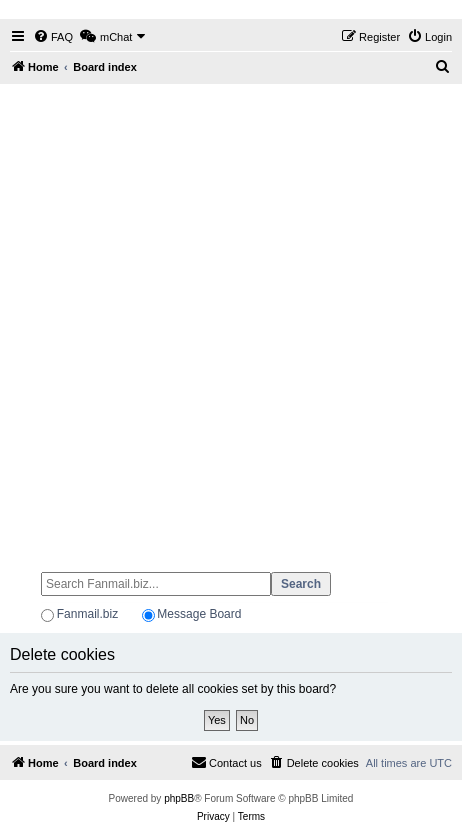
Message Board (199, 614)
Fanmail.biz (87, 614)
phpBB (179, 798)
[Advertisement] (231, 319)
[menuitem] (53, 37)
